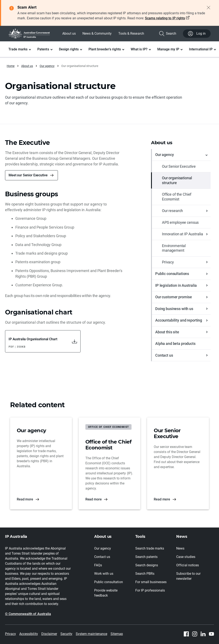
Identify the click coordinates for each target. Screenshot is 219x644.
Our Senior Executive (179, 166)
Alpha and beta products (175, 344)
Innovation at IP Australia (182, 234)
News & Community (97, 33)
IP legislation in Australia (176, 285)
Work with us (104, 574)
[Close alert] (209, 8)
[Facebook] (186, 634)
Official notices (187, 565)
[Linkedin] (203, 634)
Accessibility (29, 634)
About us (69, 33)
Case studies (186, 557)
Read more (25, 499)
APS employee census (180, 222)
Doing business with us (174, 309)
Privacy (168, 262)
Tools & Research (131, 33)
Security (66, 634)
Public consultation (109, 582)
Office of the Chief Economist (177, 197)
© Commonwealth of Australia (28, 614)
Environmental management (174, 248)
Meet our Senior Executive (28, 175)
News (180, 548)
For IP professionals (150, 590)
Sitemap (117, 634)
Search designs (147, 565)
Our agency (47, 66)
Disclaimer (49, 634)
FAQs (98, 565)
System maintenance (91, 634)
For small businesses (151, 582)
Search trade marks (150, 548)
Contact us (164, 355)
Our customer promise (174, 297)
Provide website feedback (106, 593)
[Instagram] (195, 634)
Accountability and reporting (179, 320)
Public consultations (172, 274)
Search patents (146, 557)
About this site (167, 332)
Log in (197, 34)
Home (11, 66)
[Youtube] (211, 634)
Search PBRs (145, 574)
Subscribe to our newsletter (188, 576)
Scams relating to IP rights (165, 18)
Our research (172, 211)
